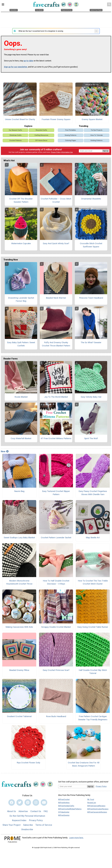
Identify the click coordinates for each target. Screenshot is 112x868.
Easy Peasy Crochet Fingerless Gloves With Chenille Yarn (93, 493)
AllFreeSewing (64, 815)
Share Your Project (12, 825)
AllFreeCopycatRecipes (96, 806)
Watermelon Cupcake (21, 243)
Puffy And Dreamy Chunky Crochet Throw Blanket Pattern (56, 344)
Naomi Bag (19, 491)
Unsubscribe (27, 829)
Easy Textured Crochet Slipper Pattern (56, 493)
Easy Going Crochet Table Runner (93, 627)
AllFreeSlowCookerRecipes (98, 809)
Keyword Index (19, 820)
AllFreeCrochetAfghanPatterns (70, 809)
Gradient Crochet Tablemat (19, 716)
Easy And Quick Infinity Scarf (56, 243)
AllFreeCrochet (64, 799)
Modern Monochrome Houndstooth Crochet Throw (19, 582)
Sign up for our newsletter (16, 67)
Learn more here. (76, 838)
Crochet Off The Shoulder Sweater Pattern (21, 200)
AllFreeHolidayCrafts (66, 806)
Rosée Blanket (21, 397)
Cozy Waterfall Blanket (21, 438)
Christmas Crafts (15, 135)
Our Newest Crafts (15, 130)
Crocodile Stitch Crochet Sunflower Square (91, 245)
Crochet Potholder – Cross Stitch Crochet (56, 200)
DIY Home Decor (41, 141)
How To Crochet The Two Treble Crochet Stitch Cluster (93, 582)
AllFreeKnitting (64, 803)
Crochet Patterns (15, 141)
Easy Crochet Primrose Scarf (56, 670)
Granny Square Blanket (92, 119)
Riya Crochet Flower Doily (28, 763)
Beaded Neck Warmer (56, 298)
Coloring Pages (71, 141)
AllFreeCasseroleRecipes (97, 812)
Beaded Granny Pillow (19, 670)
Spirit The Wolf (91, 438)
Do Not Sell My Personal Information (27, 816)
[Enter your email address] (73, 786)
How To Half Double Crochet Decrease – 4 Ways (56, 582)
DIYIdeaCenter (64, 812)
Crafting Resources (41, 135)
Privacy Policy (56, 152)
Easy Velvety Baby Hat (91, 397)
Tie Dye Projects (97, 130)
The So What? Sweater (91, 342)
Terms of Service (44, 825)
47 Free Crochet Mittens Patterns (56, 438)
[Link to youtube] (44, 802)
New (5, 451)
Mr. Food (91, 799)
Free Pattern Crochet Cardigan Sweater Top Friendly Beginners (93, 718)
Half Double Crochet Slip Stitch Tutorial (93, 672)
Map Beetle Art (93, 538)
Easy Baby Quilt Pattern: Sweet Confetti (21, 344)
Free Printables (71, 130)
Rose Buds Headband (56, 716)
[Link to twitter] (20, 802)
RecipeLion (92, 803)
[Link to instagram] (36, 802)
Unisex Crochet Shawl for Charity (20, 119)
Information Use (67, 152)
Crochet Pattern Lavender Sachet (56, 538)
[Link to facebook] (12, 802)
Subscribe (28, 825)
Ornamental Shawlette (91, 199)
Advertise (23, 811)
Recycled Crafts (41, 130)
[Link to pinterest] (28, 802)
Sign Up (106, 151)
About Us (11, 811)
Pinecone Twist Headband (91, 298)
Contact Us (36, 811)
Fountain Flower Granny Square (56, 119)
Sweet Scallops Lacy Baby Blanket (19, 538)
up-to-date (28, 61)
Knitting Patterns (97, 141)
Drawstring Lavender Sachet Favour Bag (21, 299)
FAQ (46, 811)
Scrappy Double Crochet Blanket (56, 627)
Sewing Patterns (71, 135)
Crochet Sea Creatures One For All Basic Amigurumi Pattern (84, 764)
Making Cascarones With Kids (19, 627)
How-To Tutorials (97, 135)
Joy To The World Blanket (56, 397)
